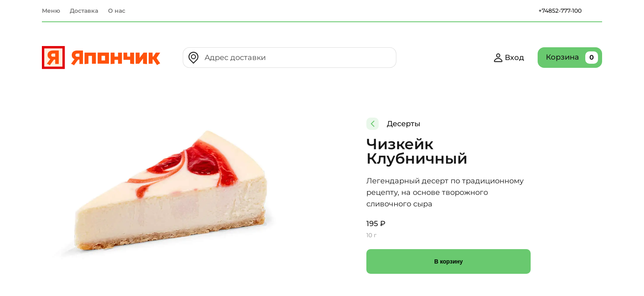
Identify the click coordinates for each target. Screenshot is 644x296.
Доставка (84, 11)
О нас (117, 11)
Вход (509, 58)
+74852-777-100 (560, 11)
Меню (51, 11)
